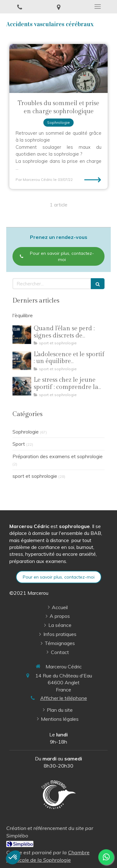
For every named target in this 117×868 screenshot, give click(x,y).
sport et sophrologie (35, 476)
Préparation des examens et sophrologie (58, 456)
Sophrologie (26, 432)
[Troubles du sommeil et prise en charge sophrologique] (58, 69)
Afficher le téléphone (64, 698)
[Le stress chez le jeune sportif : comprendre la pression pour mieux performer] (22, 386)
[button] (13, 857)
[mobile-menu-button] (97, 7)
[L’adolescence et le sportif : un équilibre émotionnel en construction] (22, 361)
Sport (19, 444)
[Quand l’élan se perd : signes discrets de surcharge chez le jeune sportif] (22, 335)
